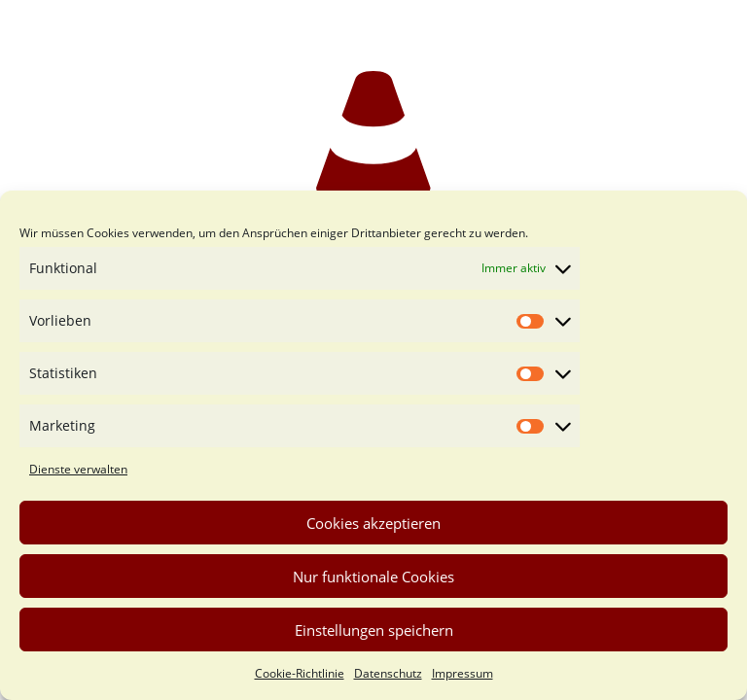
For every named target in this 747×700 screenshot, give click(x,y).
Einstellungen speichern (374, 630)
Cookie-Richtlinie (300, 673)
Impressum (462, 673)
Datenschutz (388, 673)
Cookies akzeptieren (373, 523)
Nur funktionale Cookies (373, 577)
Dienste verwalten (78, 469)
